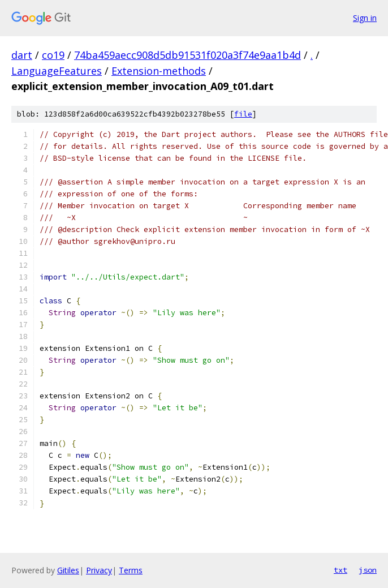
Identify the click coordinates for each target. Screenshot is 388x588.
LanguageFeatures (57, 71)
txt (340, 570)
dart (22, 55)
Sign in (365, 18)
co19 (53, 55)
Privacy (99, 570)
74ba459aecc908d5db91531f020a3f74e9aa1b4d (187, 55)
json (368, 570)
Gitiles (68, 570)
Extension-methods (159, 71)
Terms (131, 570)
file (243, 114)
